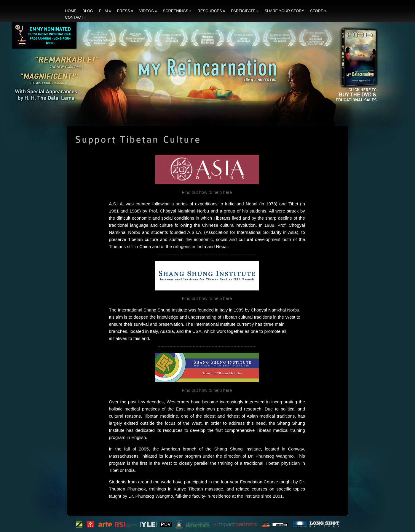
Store (318, 11)
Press (125, 11)
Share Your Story (284, 11)
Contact (76, 17)
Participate (245, 11)
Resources (211, 11)
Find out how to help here (207, 192)
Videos (148, 11)
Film (105, 11)
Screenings (177, 11)
